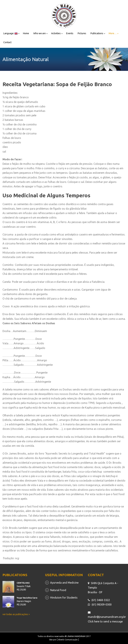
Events (70, 33)
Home (26, 33)
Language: (10, 33)
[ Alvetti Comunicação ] (68, 640)
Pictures (82, 33)
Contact (7, 42)
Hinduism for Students (64, 598)
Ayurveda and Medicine (64, 583)
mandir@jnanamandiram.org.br (107, 617)
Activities (56, 33)
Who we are (39, 33)
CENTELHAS (23, 583)
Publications (97, 33)
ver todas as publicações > (16, 614)
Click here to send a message (105, 621)
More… (113, 33)
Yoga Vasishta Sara (27, 598)
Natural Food (58, 590)
